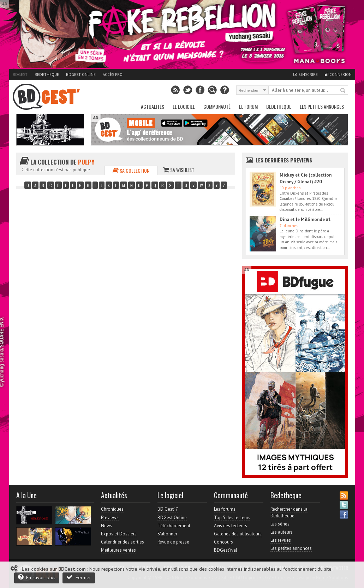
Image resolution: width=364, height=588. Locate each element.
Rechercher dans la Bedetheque (289, 512)
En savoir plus (37, 577)
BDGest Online (81, 75)
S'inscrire (306, 75)
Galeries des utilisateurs (238, 534)
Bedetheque (47, 75)
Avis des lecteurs (231, 526)
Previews (110, 518)
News (107, 526)
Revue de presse (173, 542)
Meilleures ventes (118, 550)
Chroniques (112, 509)
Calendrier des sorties (123, 542)
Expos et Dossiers (119, 534)
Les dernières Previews (284, 160)
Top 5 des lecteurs (232, 518)
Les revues (281, 540)
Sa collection (131, 170)
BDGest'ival (226, 550)
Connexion (338, 75)
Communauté (217, 106)
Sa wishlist (179, 170)
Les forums (225, 509)
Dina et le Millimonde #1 (305, 219)
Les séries (280, 524)
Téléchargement (174, 526)
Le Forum (248, 106)
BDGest (20, 75)
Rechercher (343, 91)
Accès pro (113, 75)
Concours (223, 542)
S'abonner (167, 534)
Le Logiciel (184, 106)
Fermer (79, 577)
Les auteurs (282, 532)
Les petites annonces (322, 106)
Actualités (153, 106)
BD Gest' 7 (168, 509)
